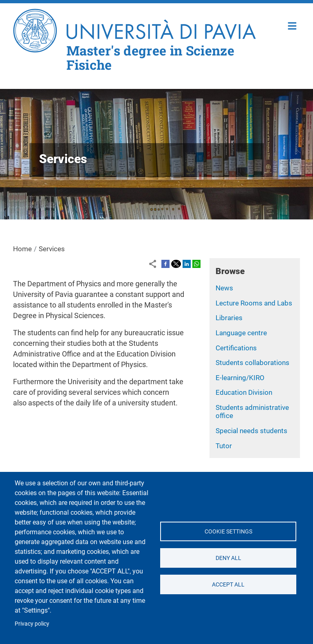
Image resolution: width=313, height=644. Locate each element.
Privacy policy (32, 624)
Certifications (236, 348)
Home (292, 25)
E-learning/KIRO (240, 378)
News (224, 288)
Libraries (229, 318)
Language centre (241, 333)
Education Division (244, 392)
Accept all (228, 584)
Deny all (228, 558)
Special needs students (251, 431)
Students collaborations (252, 363)
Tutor (224, 446)
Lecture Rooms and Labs (254, 303)
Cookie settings (228, 531)
